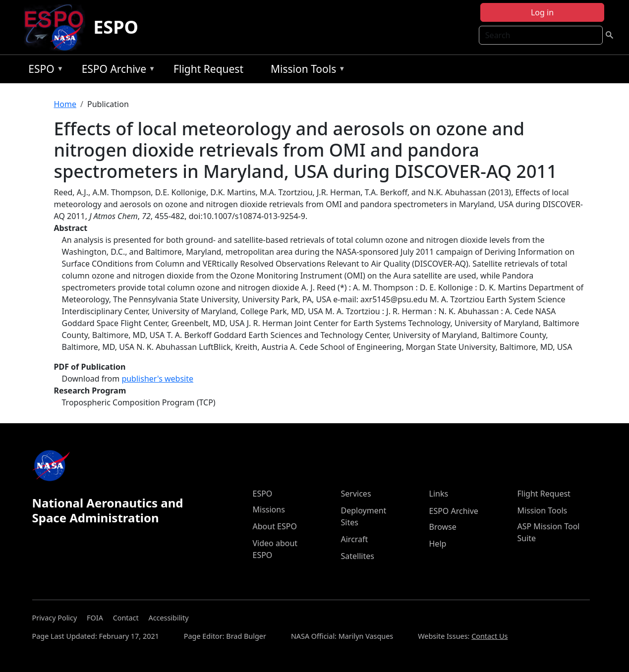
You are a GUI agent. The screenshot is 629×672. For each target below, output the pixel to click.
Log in (542, 12)
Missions (269, 509)
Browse (443, 527)
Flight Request (208, 69)
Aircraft (355, 539)
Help (438, 544)
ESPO (116, 27)
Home (65, 104)
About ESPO (275, 526)
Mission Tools (306, 71)
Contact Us (489, 636)
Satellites (358, 556)
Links (439, 494)
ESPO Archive (116, 71)
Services (356, 494)
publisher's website (157, 379)
